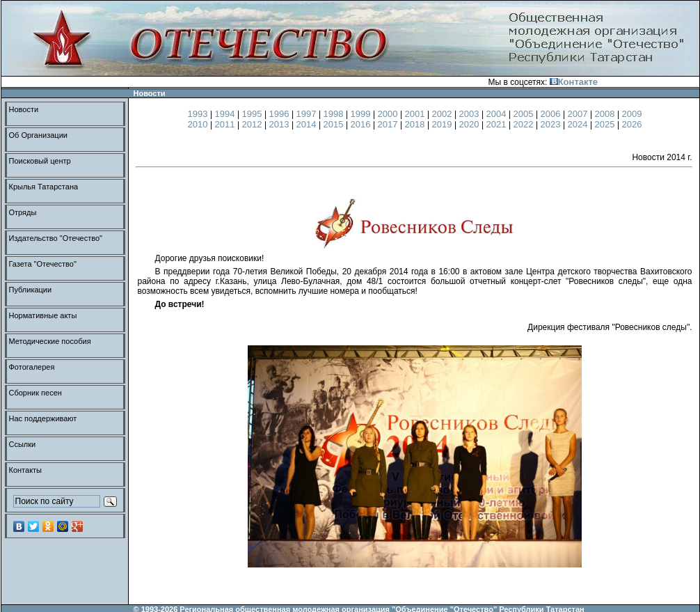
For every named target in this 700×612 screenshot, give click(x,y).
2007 (579, 114)
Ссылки (23, 444)
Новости (24, 109)
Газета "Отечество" (43, 264)
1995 (254, 114)
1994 (226, 114)
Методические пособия (50, 341)
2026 (632, 124)
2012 (254, 124)
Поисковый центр (40, 161)
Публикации (31, 290)
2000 (389, 114)
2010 (199, 124)
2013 (281, 124)
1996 (281, 114)
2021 (498, 124)
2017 (389, 124)
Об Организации (38, 135)
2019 (444, 124)
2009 (632, 114)
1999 (362, 114)
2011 (226, 124)
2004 (498, 114)
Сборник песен (35, 393)
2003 (471, 114)
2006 (552, 114)
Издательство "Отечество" (56, 238)
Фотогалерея (32, 367)
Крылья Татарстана (44, 187)
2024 (579, 124)
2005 (525, 114)
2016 (362, 124)
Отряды (23, 212)
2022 (525, 124)
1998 (335, 114)
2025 (606, 124)
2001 (416, 114)
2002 (444, 114)
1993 (199, 114)
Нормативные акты (43, 315)
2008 (606, 114)
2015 (335, 124)
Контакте (574, 82)
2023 (552, 124)
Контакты (26, 470)
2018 (416, 124)
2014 (308, 124)
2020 (471, 124)
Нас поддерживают (43, 418)
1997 (308, 114)
